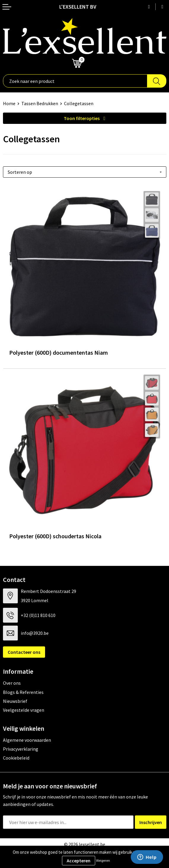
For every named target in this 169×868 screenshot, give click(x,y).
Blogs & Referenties (23, 692)
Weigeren (103, 860)
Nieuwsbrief (15, 701)
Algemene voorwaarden (27, 740)
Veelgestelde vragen (24, 710)
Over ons (12, 683)
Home (9, 103)
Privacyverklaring (21, 749)
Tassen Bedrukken (40, 103)
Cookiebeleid (16, 758)
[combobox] (75, 81)
